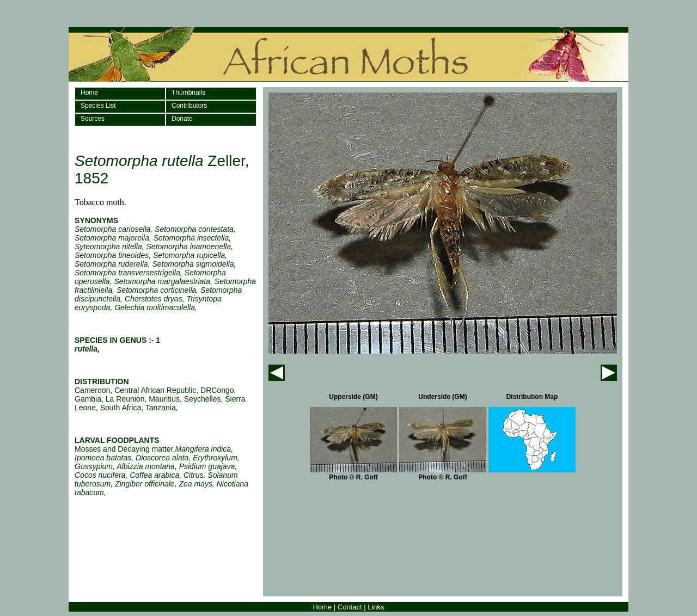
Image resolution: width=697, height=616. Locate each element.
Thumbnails (188, 93)
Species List (98, 106)
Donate (182, 119)
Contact (350, 607)
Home (89, 93)
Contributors (189, 106)
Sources (93, 119)
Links (376, 607)
